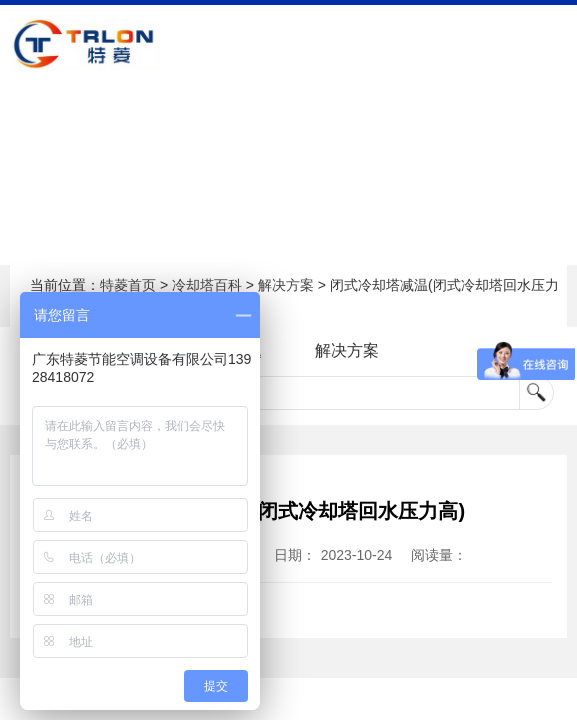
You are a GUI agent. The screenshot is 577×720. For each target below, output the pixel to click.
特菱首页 (128, 285)
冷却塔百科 (207, 285)
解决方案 (286, 285)
